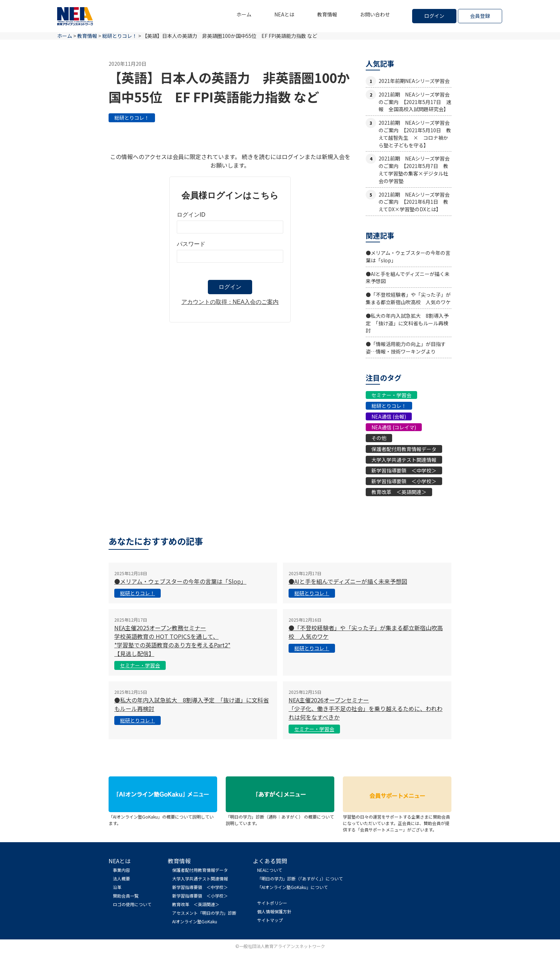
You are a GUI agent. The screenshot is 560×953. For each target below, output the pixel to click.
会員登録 (480, 16)
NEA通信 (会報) (389, 416)
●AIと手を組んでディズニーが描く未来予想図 (348, 581)
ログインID (191, 215)
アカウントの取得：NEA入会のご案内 (230, 302)
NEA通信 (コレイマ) (394, 427)
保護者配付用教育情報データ (404, 449)
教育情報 (327, 14)
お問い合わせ (375, 14)
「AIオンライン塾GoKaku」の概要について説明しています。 (163, 817)
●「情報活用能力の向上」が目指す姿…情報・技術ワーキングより (406, 348)
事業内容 (121, 870)
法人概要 (121, 878)
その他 (379, 438)
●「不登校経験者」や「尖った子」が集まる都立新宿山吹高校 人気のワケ (408, 298)
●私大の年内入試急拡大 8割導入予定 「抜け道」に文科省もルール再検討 (407, 323)
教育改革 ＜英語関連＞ (399, 492)
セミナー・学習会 (391, 395)
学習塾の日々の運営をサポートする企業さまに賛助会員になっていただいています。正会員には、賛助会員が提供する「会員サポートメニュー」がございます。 (397, 820)
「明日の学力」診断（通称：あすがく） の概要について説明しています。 (280, 817)
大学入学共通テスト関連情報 (404, 460)
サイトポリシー (272, 903)
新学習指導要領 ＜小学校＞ (404, 481)
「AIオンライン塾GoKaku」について (292, 887)
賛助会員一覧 (126, 896)
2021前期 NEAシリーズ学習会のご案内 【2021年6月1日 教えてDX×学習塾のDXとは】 (414, 202)
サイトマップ (270, 920)
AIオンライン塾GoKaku (195, 921)
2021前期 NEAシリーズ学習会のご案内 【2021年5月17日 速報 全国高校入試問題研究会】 (415, 102)
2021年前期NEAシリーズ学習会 (414, 81)
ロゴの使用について (132, 904)
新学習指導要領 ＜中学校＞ (404, 470)
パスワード (191, 244)
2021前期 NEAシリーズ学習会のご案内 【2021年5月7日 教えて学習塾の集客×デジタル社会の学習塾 (414, 169)
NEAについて (270, 870)
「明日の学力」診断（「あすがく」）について (300, 878)
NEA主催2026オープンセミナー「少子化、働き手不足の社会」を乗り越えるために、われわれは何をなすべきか (366, 708)
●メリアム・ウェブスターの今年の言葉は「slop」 (180, 581)
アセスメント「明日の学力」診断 (204, 913)
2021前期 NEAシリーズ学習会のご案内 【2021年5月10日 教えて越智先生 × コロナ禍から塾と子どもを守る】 (415, 134)
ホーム (244, 14)
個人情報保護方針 (274, 911)
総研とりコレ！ (132, 118)
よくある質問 (270, 861)
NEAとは (284, 14)
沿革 (117, 887)
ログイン (434, 16)
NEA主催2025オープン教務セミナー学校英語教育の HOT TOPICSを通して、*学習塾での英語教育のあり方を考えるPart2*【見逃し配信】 (172, 641)
